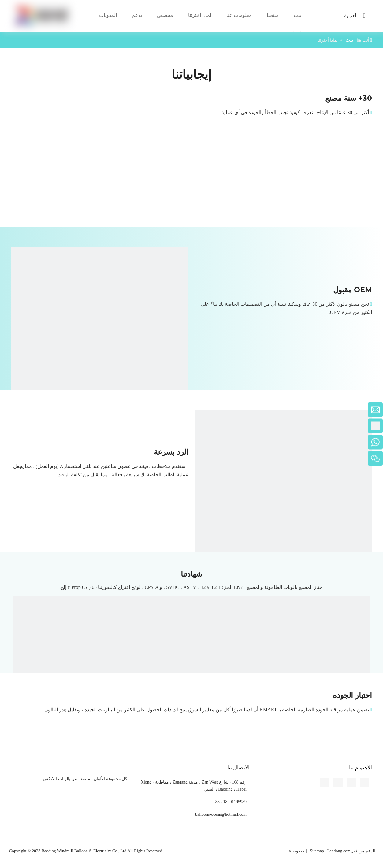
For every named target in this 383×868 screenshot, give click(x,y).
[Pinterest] (5, 311)
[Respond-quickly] (283, 498)
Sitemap (317, 851)
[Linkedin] (5, 277)
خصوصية (297, 851)
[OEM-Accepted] (100, 336)
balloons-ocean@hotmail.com (221, 814)
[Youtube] (5, 299)
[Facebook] (5, 265)
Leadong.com (339, 851)
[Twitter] (5, 288)
